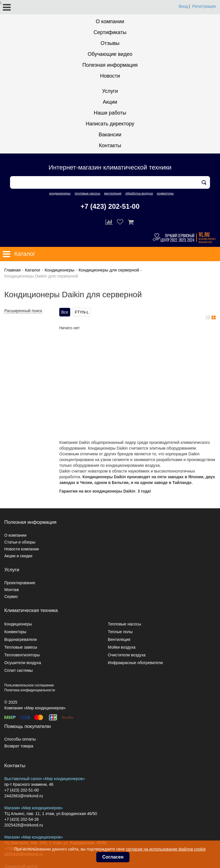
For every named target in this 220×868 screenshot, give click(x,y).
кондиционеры (60, 193)
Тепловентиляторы (22, 655)
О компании (110, 21)
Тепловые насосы (125, 624)
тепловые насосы (87, 193)
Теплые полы (120, 632)
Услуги (110, 91)
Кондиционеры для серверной (109, 270)
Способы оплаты (20, 739)
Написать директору (110, 124)
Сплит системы (19, 670)
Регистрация (204, 6)
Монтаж (12, 590)
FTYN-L (82, 312)
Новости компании (22, 549)
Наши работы (110, 113)
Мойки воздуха (122, 647)
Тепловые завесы (21, 647)
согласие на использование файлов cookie (166, 849)
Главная (12, 270)
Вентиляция (119, 639)
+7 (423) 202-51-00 (110, 206)
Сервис (11, 597)
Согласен (113, 857)
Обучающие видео (110, 54)
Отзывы (110, 43)
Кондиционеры (60, 270)
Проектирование (20, 583)
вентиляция (113, 193)
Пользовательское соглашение (29, 685)
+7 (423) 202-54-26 (21, 819)
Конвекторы (15, 632)
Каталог (33, 270)
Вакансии (110, 135)
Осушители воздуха (23, 663)
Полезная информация (110, 65)
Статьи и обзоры (20, 542)
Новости (110, 76)
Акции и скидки (18, 556)
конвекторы (165, 193)
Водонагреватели (20, 639)
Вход (183, 6)
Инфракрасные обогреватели (135, 663)
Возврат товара (19, 746)
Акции (110, 102)
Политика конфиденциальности (30, 690)
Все (65, 312)
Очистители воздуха (127, 655)
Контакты (110, 145)
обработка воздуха (139, 193)
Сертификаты (110, 32)
